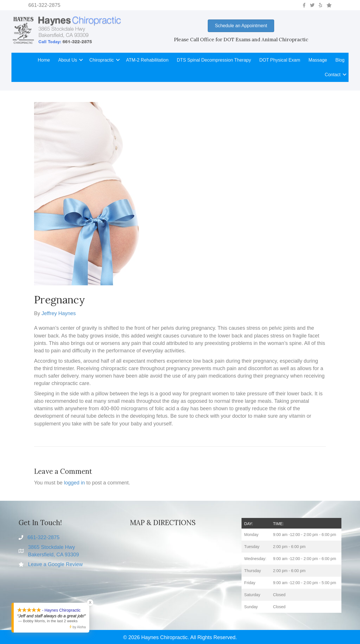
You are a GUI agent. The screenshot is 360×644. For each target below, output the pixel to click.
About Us (68, 60)
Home (44, 60)
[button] (81, 60)
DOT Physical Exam (280, 60)
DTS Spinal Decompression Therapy (214, 60)
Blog (340, 60)
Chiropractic (101, 60)
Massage (318, 60)
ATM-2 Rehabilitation (147, 60)
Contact (333, 75)
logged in (74, 483)
